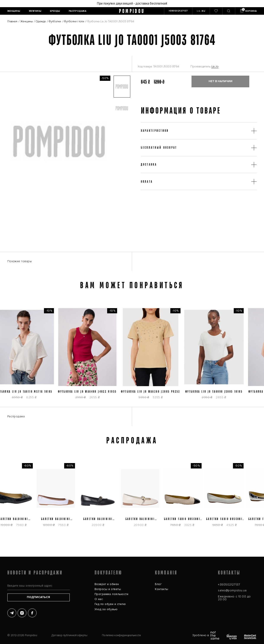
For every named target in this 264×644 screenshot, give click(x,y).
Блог (158, 584)
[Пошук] (229, 11)
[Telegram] (12, 613)
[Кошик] (248, 11)
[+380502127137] (178, 11)
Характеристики (155, 131)
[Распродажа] (78, 11)
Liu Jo (215, 67)
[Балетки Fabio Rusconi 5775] (184, 497)
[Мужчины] (35, 11)
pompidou (132, 11)
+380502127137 (229, 585)
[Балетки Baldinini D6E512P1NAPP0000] (100, 497)
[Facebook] (32, 613)
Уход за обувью (106, 609)
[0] (216, 11)
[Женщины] (14, 11)
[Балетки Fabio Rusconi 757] (226, 497)
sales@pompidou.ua (232, 590)
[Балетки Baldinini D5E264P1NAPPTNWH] (58, 497)
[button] (122, 87)
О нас (99, 599)
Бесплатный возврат (159, 147)
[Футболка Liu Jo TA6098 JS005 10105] (216, 356)
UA (198, 11)
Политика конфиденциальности (121, 635)
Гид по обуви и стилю (110, 604)
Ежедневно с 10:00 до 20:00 (234, 598)
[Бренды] (55, 11)
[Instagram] (22, 613)
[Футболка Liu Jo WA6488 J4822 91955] (89, 356)
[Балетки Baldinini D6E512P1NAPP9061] (142, 497)
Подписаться (38, 597)
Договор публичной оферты (69, 635)
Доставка (149, 164)
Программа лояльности (112, 594)
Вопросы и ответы (108, 589)
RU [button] (203, 11)
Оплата (147, 181)
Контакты (162, 589)
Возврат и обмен (107, 584)
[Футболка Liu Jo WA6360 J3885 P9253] (152, 356)
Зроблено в (206, 635)
